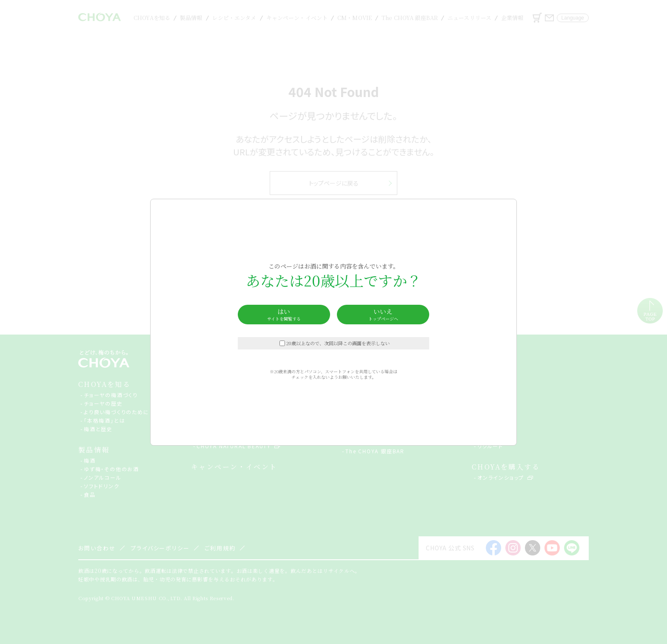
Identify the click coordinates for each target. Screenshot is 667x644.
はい (284, 314)
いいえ (383, 314)
